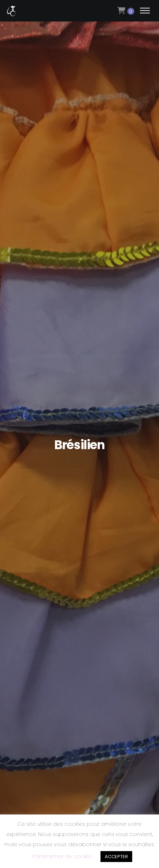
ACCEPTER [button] (116, 857)
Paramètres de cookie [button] (62, 856)
